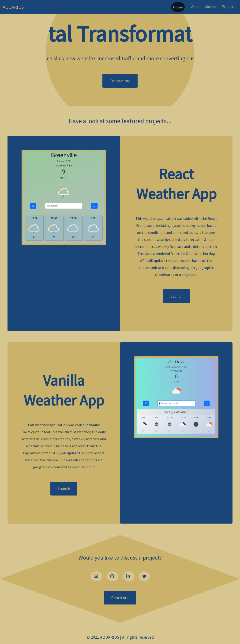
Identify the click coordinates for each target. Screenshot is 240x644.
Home (178, 7)
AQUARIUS (13, 7)
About (196, 7)
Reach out (120, 598)
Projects (229, 7)
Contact (211, 7)
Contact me (120, 81)
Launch (176, 296)
